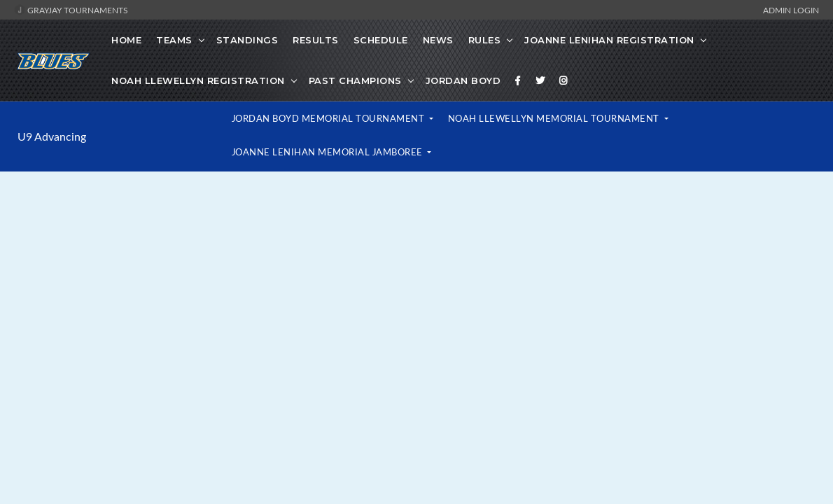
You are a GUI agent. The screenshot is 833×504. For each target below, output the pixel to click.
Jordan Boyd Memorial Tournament (329, 118)
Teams (174, 40)
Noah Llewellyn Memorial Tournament (555, 118)
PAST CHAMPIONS (355, 80)
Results (316, 40)
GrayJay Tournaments (71, 10)
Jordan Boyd (463, 80)
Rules (485, 40)
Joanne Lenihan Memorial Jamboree (329, 152)
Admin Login (791, 10)
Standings (247, 40)
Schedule (381, 40)
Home (126, 40)
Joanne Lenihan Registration (609, 40)
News (438, 40)
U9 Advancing (52, 136)
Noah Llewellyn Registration (198, 80)
